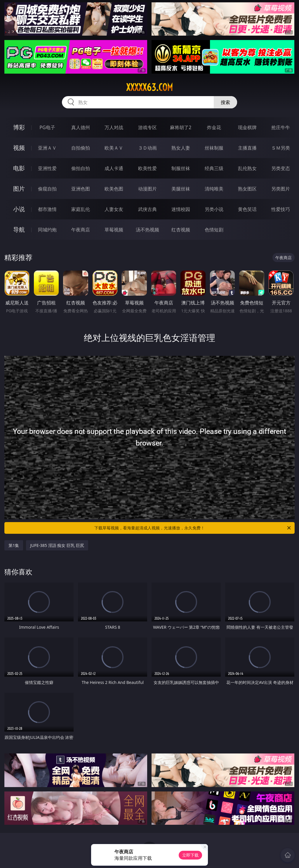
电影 (19, 168)
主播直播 (247, 148)
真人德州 (81, 127)
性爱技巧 (281, 209)
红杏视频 (181, 230)
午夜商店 (81, 230)
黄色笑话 (247, 209)
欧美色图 (114, 189)
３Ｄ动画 (147, 148)
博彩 (19, 127)
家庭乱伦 (81, 209)
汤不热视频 (147, 230)
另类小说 (214, 209)
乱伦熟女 (247, 168)
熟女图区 (247, 189)
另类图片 (281, 189)
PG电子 (47, 127)
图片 (19, 189)
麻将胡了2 (181, 127)
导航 (19, 229)
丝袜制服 (214, 148)
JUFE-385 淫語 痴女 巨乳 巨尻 (57, 545)
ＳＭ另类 (281, 148)
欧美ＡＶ (114, 148)
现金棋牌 (247, 127)
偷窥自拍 (47, 189)
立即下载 (190, 855)
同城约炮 (47, 230)
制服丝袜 (181, 168)
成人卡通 (114, 168)
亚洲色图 (81, 189)
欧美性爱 (147, 168)
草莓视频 (114, 230)
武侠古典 (147, 209)
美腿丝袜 (181, 189)
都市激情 (47, 209)
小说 (19, 209)
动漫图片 (147, 189)
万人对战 (114, 127)
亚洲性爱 (47, 168)
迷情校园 (181, 209)
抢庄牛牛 (281, 127)
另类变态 (281, 168)
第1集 (14, 545)
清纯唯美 (214, 189)
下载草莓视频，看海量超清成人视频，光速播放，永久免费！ (193, 528)
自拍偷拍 (81, 148)
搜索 (225, 102)
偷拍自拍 (81, 168)
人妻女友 (114, 209)
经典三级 (214, 168)
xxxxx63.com (149, 87)
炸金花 (214, 127)
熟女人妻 (181, 148)
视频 (19, 148)
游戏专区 (147, 127)
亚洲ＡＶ (47, 148)
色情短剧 (214, 230)
